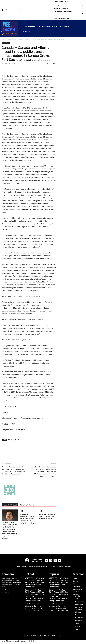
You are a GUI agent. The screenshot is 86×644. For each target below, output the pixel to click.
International (12, 40)
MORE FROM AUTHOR (27, 505)
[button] (24, 35)
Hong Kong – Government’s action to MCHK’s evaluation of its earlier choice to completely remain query (28, 519)
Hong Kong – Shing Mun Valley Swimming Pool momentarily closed (47, 516)
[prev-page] (3, 543)
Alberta (10, 440)
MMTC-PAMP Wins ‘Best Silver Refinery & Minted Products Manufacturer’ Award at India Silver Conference (35, 580)
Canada (17, 440)
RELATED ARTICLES (10, 505)
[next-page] (7, 543)
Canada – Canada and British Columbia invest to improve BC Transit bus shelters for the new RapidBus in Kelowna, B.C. (13, 470)
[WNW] (35, 560)
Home (3, 40)
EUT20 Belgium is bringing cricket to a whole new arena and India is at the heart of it (35, 598)
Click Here (32, 640)
